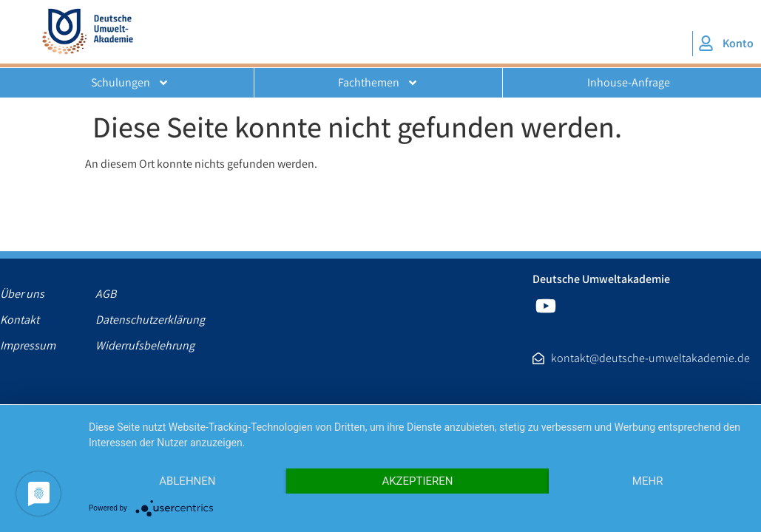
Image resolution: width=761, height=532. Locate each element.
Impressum (28, 346)
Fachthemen (378, 83)
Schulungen (130, 83)
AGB (106, 294)
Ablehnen (187, 481)
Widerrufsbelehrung (143, 346)
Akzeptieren (417, 481)
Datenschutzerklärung (143, 320)
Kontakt (20, 320)
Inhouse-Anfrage (629, 82)
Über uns (22, 294)
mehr (648, 481)
